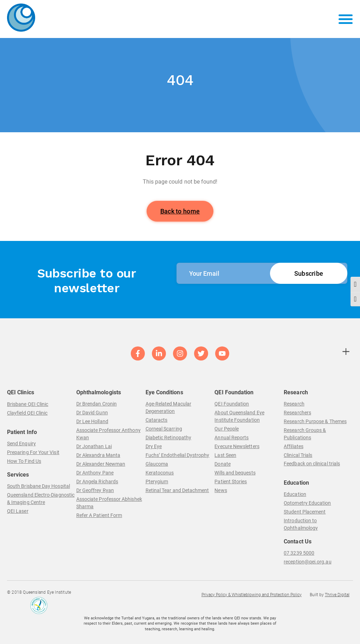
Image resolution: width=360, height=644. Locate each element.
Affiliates (294, 446)
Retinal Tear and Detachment (177, 490)
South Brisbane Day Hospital (38, 486)
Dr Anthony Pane (95, 473)
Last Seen (225, 455)
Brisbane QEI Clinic (28, 404)
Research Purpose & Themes (315, 421)
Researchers (297, 413)
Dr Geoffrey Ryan (95, 490)
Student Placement (305, 512)
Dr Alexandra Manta (98, 455)
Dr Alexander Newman (101, 464)
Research (294, 404)
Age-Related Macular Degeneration (168, 407)
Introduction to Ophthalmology (301, 524)
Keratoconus (160, 473)
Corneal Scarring (164, 429)
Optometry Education (307, 503)
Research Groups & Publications (305, 434)
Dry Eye (154, 446)
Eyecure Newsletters (237, 446)
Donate (222, 464)
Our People (227, 429)
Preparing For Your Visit (33, 452)
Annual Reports (232, 438)
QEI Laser (18, 511)
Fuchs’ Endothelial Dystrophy (178, 455)
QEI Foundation (232, 404)
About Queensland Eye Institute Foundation (239, 416)
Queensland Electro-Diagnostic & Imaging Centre (41, 499)
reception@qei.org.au (307, 562)
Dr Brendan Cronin (97, 404)
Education (295, 494)
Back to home (180, 211)
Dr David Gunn (92, 413)
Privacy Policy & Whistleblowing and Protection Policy (252, 595)
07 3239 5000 (299, 553)
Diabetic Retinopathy (168, 438)
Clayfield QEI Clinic (27, 413)
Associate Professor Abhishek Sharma (109, 503)
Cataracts (157, 420)
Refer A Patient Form (99, 515)
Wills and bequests (235, 473)
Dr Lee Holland (92, 421)
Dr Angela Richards (97, 482)
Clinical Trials (298, 455)
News (221, 490)
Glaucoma (157, 464)
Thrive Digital (337, 595)
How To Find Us (24, 461)
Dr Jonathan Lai (94, 446)
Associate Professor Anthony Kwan (108, 434)
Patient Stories (231, 482)
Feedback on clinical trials (312, 464)
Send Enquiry (21, 444)
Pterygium (157, 482)
